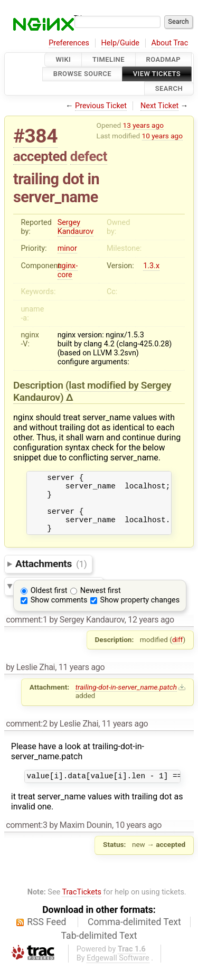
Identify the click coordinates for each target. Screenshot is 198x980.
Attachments (51, 575)
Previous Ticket (101, 106)
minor (67, 248)
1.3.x (151, 266)
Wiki (63, 59)
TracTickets (82, 905)
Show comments (59, 611)
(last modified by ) (92, 391)
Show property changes (140, 611)
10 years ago (162, 136)
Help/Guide (120, 43)
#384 (35, 136)
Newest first (101, 602)
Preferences (69, 43)
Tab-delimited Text (99, 948)
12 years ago (151, 631)
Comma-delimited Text (134, 935)
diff (178, 651)
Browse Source (82, 74)
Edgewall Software (118, 971)
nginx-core (68, 270)
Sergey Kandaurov (76, 227)
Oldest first (49, 602)
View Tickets (157, 74)
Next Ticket (159, 106)
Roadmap (164, 59)
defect (89, 156)
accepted (40, 156)
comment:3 (26, 838)
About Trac (170, 43)
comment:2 (26, 735)
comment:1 (26, 631)
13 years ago (143, 125)
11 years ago (82, 678)
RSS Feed (46, 935)
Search (169, 88)
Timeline (109, 59)
